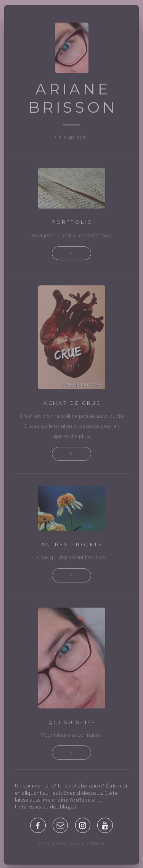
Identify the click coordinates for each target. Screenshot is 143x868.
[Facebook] (38, 826)
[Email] (60, 826)
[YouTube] (105, 826)
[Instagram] (83, 826)
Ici (72, 254)
